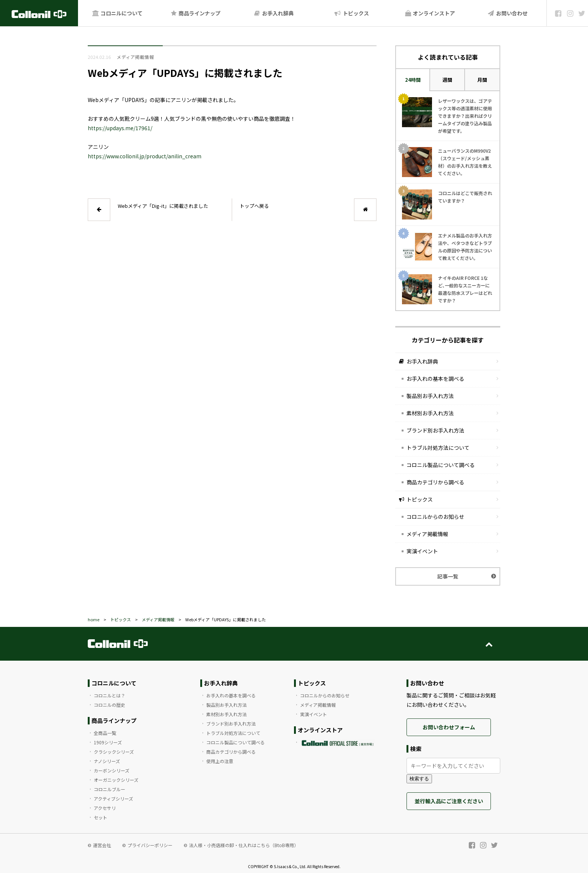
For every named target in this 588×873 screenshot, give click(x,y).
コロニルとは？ (109, 695)
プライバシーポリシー (150, 845)
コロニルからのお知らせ (435, 517)
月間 (482, 80)
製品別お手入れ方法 (430, 396)
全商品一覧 (105, 733)
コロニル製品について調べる (441, 465)
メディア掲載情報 (427, 534)
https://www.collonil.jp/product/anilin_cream (145, 156)
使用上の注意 (220, 761)
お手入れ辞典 (273, 13)
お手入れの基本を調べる (435, 379)
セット (100, 817)
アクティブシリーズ (113, 799)
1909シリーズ (108, 742)
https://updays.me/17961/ (120, 128)
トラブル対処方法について (438, 448)
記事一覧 (448, 576)
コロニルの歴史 (109, 705)
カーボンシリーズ (112, 770)
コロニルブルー (109, 789)
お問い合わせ (507, 13)
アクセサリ (105, 808)
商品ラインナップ (195, 13)
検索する (419, 779)
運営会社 (102, 845)
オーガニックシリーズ (116, 780)
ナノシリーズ (107, 761)
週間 (447, 80)
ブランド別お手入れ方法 (435, 430)
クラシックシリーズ (114, 752)
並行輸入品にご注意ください (449, 801)
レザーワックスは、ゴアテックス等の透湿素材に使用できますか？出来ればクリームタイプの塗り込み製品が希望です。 (465, 116)
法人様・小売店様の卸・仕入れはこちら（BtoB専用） (244, 845)
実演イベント (422, 551)
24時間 (413, 80)
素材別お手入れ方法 (430, 413)
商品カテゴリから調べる (435, 482)
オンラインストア (429, 13)
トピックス (351, 13)
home (94, 619)
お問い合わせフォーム (449, 727)
